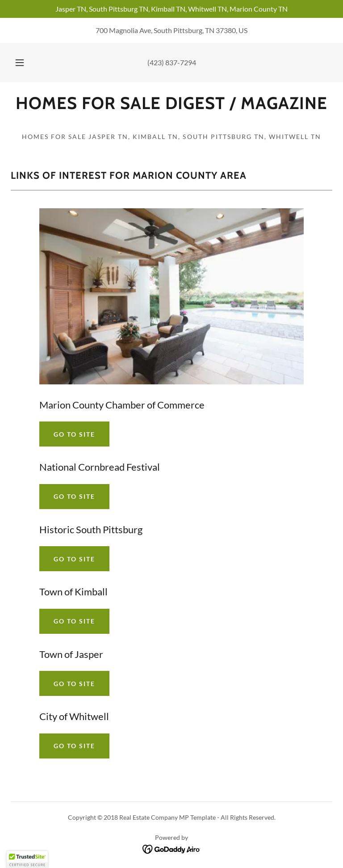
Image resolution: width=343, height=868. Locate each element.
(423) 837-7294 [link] (172, 62)
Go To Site (74, 434)
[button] (25, 63)
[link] (171, 106)
